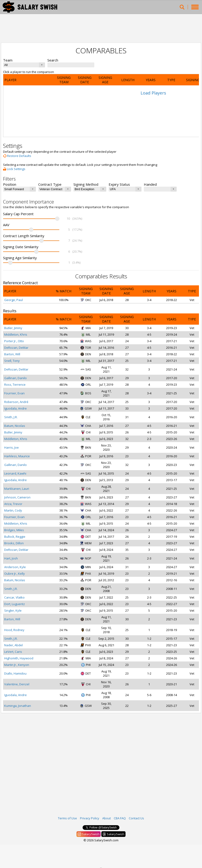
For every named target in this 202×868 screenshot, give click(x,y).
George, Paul (13, 300)
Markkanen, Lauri (17, 489)
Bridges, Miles (14, 530)
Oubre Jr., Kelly (15, 574)
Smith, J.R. (11, 417)
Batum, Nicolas (15, 426)
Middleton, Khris (16, 334)
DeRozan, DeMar (16, 348)
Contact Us (136, 818)
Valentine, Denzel (17, 684)
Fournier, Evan (14, 393)
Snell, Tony (12, 361)
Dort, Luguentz (15, 604)
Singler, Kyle (13, 610)
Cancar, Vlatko (14, 597)
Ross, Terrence (15, 385)
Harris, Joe (11, 447)
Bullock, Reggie (15, 537)
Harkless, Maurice (17, 456)
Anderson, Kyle (15, 567)
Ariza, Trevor (13, 504)
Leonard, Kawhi (15, 473)
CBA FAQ (120, 818)
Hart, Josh (11, 558)
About (107, 818)
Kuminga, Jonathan (18, 706)
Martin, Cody (13, 510)
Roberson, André (16, 402)
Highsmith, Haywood (19, 658)
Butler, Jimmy (13, 328)
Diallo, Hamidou (15, 673)
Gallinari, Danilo (15, 378)
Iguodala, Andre (15, 408)
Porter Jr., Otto (14, 341)
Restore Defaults (17, 156)
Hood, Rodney (14, 630)
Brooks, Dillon (14, 543)
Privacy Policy (90, 818)
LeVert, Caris (13, 652)
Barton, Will (12, 354)
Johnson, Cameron (17, 497)
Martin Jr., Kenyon (17, 665)
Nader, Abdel (13, 645)
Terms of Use (67, 818)
